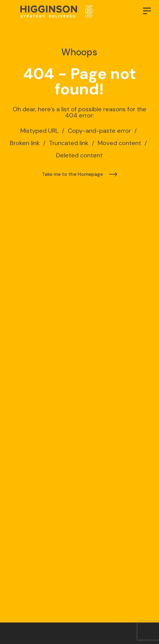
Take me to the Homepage (72, 174)
